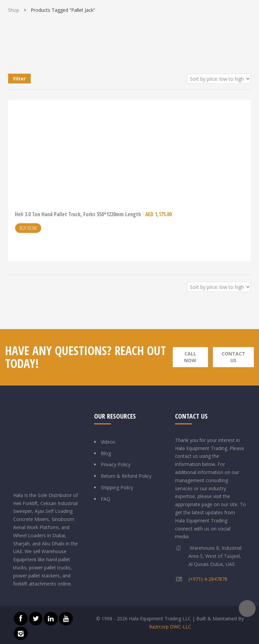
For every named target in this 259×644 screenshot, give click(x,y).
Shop (14, 10)
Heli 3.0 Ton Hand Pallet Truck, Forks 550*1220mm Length (93, 214)
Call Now (190, 357)
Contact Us (233, 357)
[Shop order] (219, 79)
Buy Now (28, 228)
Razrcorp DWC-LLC (170, 627)
